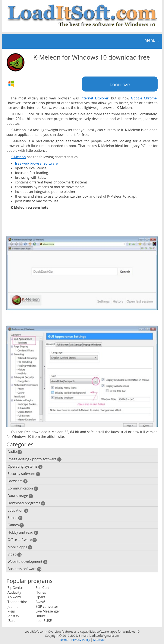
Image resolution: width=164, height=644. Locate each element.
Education (18, 510)
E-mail (15, 518)
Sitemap (99, 640)
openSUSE (44, 621)
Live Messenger (48, 611)
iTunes (41, 592)
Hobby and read (23, 532)
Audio (15, 452)
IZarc (11, 621)
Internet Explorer (94, 98)
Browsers (18, 481)
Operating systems (25, 466)
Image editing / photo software (35, 459)
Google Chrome (144, 98)
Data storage (20, 496)
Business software (25, 569)
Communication (23, 488)
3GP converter (47, 606)
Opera (40, 597)
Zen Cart (42, 588)
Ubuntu (42, 616)
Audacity (14, 592)
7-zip (11, 611)
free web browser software (36, 163)
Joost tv (13, 616)
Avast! (40, 602)
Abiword (14, 597)
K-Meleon (18, 157)
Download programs (26, 503)
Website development (28, 562)
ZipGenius (15, 588)
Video (15, 554)
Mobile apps (20, 547)
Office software (22, 540)
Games (16, 525)
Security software (24, 474)
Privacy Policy (81, 640)
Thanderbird (17, 602)
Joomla (13, 606)
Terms (64, 640)
